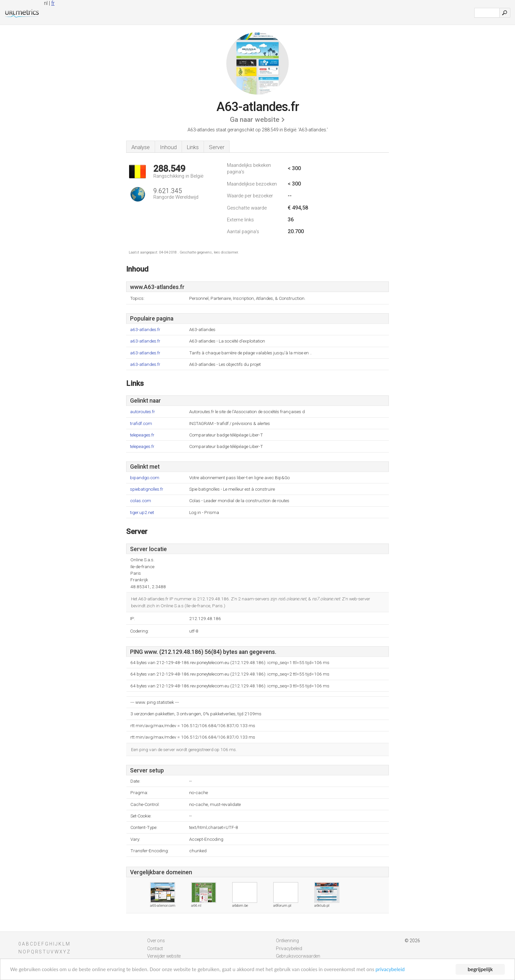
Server (217, 147)
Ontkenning (287, 941)
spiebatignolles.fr (147, 489)
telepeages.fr (142, 435)
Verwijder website (164, 956)
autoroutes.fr (143, 412)
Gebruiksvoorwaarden (298, 956)
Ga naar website (255, 120)
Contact (155, 948)
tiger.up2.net (142, 512)
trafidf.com (141, 423)
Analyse (141, 147)
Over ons (156, 941)
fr (53, 3)
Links (193, 147)
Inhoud (168, 147)
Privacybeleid (289, 948)
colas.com (141, 501)
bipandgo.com (145, 478)
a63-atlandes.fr (145, 330)
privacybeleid (402, 970)
